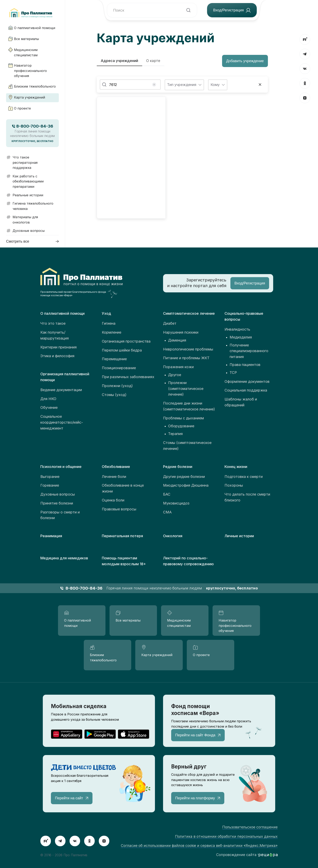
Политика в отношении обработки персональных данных (226, 836)
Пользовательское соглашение (250, 827)
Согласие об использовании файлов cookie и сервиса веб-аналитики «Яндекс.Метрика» (199, 846)
